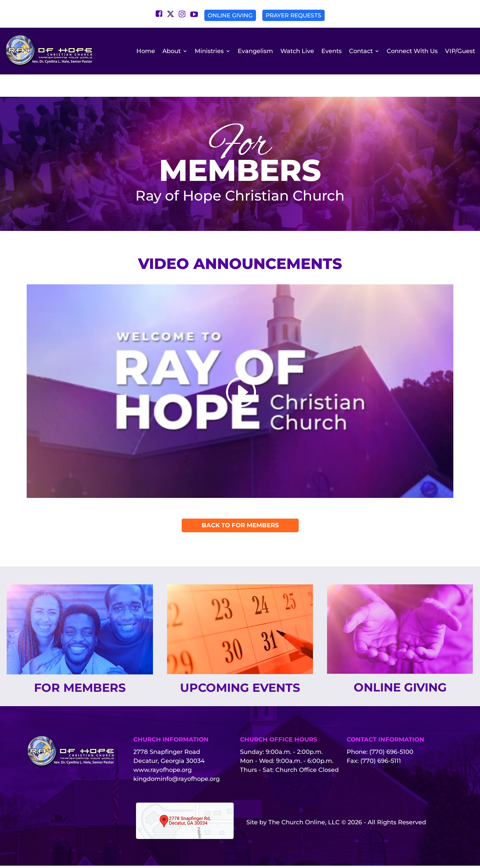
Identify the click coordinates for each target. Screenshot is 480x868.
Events (331, 51)
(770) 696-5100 (391, 754)
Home (146, 51)
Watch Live (297, 51)
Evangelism (255, 51)
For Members (80, 669)
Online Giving (230, 15)
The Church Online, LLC (304, 825)
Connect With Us (412, 51)
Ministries (209, 51)
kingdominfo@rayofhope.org (176, 781)
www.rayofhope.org (162, 772)
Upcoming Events (240, 679)
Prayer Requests (293, 15)
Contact (361, 51)
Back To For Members (240, 507)
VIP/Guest (460, 51)
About (171, 51)
